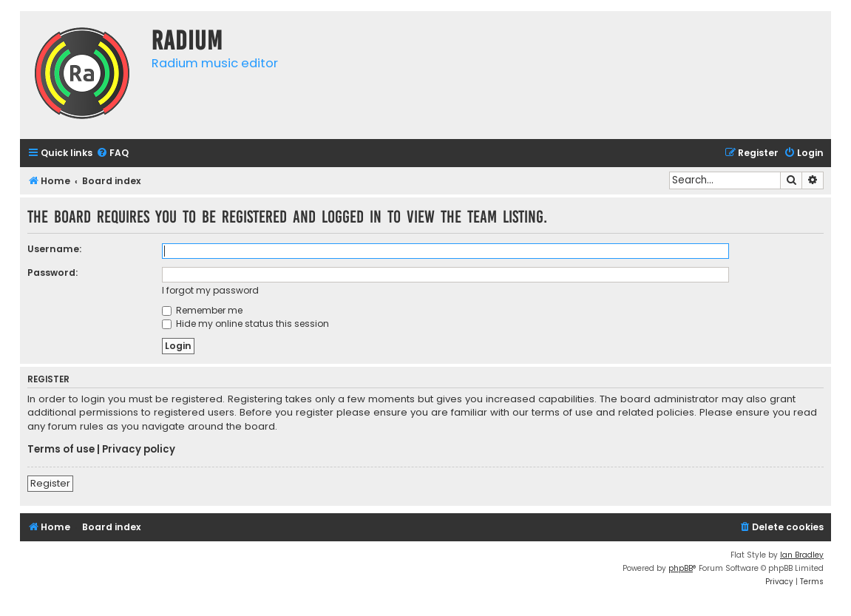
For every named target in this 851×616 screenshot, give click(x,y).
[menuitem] (112, 153)
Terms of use (61, 450)
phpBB (681, 568)
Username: (54, 249)
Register (50, 483)
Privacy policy (139, 450)
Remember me (202, 310)
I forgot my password (210, 290)
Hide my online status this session (245, 324)
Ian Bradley (802, 555)
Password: (52, 273)
